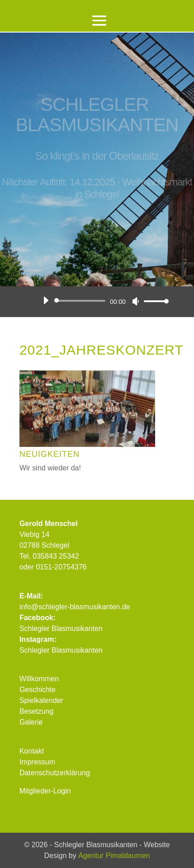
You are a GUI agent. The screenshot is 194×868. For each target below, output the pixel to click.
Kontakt (32, 751)
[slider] (81, 301)
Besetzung (37, 711)
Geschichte (38, 690)
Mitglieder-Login (45, 791)
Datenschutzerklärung (55, 773)
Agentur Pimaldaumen (114, 856)
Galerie (31, 722)
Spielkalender (41, 700)
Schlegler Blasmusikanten (61, 628)
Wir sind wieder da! (50, 468)
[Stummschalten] (136, 301)
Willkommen (39, 679)
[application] (102, 301)
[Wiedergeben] (46, 300)
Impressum (37, 762)
